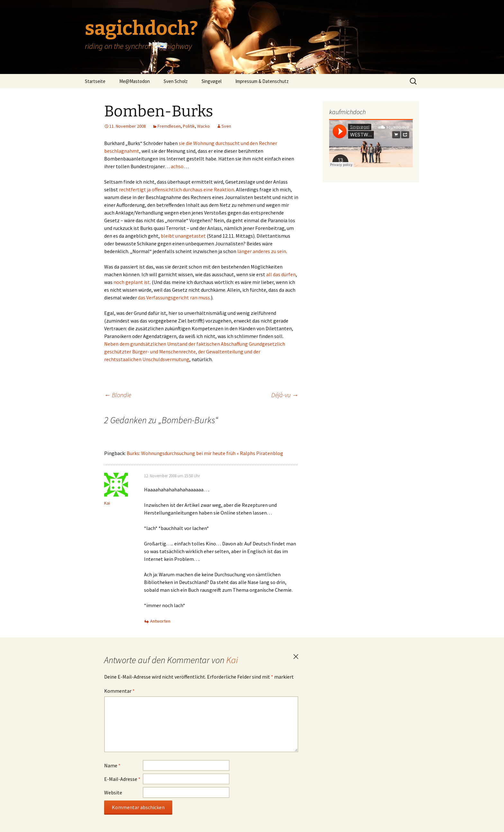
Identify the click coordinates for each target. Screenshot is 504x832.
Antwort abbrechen (296, 657)
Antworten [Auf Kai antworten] (160, 621)
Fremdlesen (169, 126)
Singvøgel (212, 81)
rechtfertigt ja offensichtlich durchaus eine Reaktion (176, 189)
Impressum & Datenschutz (262, 81)
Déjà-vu (285, 395)
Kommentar (119, 691)
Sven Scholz (176, 81)
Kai (232, 660)
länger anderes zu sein (262, 251)
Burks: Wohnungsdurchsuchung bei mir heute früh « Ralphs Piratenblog (205, 453)
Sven (226, 126)
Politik (189, 126)
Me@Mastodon (135, 81)
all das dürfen (281, 274)
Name (112, 765)
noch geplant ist (132, 282)
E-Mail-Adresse (122, 779)
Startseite (95, 81)
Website (113, 792)
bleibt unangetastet (183, 236)
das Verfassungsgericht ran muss (174, 297)
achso (177, 166)
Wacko (203, 126)
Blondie (118, 395)
